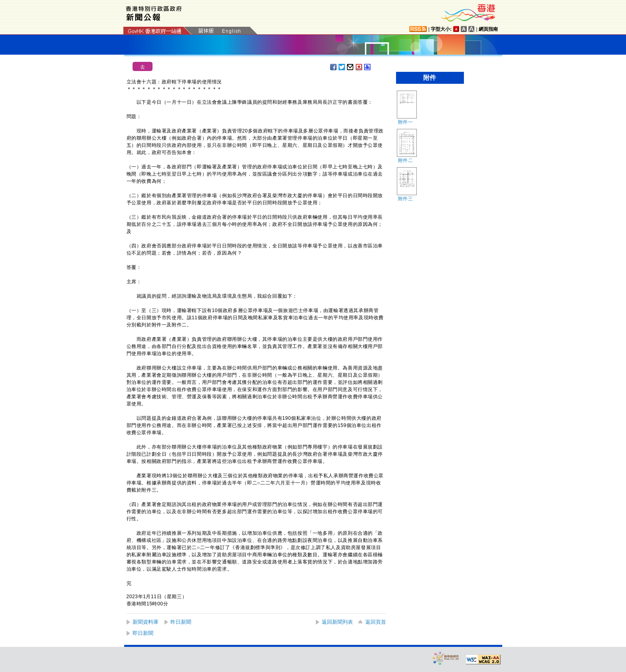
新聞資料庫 (146, 622)
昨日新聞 (181, 622)
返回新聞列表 (337, 622)
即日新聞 (143, 633)
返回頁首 (376, 622)
